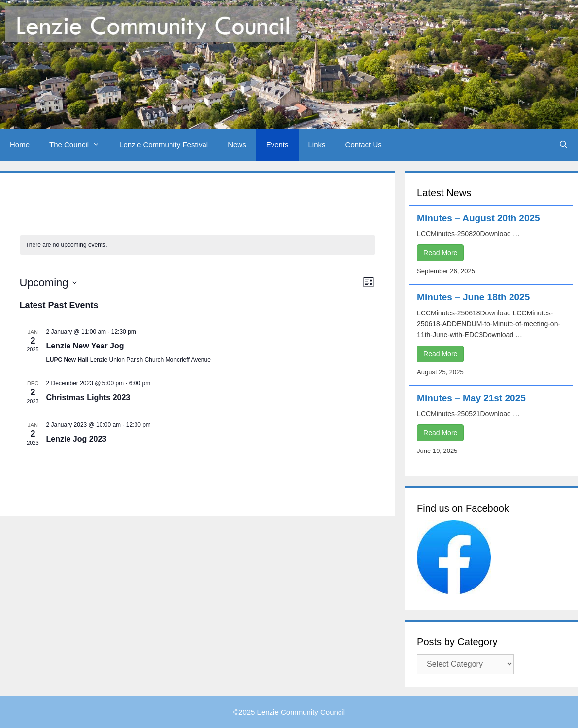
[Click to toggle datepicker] (48, 283)
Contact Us (364, 145)
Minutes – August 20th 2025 (478, 218)
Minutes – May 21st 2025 (471, 398)
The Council (79, 145)
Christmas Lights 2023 (88, 398)
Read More (440, 253)
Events (277, 145)
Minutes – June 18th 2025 (473, 297)
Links (317, 145)
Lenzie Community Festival (164, 145)
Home (20, 145)
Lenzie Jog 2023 (77, 439)
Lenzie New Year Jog (85, 346)
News (237, 145)
